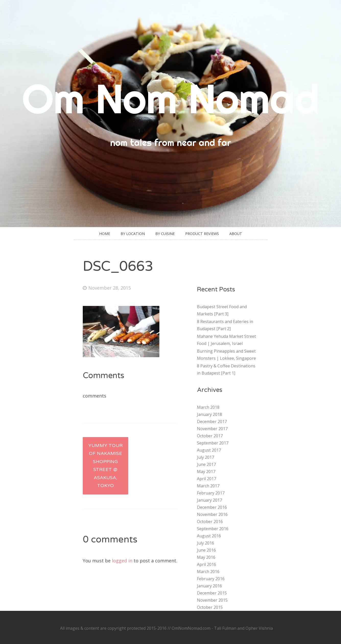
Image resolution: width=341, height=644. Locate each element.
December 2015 (212, 593)
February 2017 (211, 493)
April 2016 (207, 564)
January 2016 (209, 586)
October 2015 (210, 607)
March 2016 (208, 572)
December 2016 (212, 507)
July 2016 (205, 543)
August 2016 (209, 536)
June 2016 (206, 550)
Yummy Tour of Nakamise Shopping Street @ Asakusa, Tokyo (105, 466)
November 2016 (212, 514)
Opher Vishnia (259, 628)
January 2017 (209, 500)
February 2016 (211, 579)
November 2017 (212, 429)
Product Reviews (202, 234)
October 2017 (210, 436)
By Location (133, 234)
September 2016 (213, 529)
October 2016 (210, 522)
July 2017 (205, 457)
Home (105, 234)
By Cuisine (165, 234)
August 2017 (209, 450)
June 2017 (206, 464)
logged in (122, 561)
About (236, 234)
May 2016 (206, 557)
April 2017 (207, 479)
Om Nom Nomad (171, 98)
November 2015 (212, 600)
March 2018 (208, 407)
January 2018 (209, 414)
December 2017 (212, 422)
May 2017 (206, 472)
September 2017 (213, 443)
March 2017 (208, 486)
